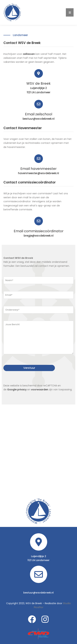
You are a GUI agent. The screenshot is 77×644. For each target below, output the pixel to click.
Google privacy (17, 390)
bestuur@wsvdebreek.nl (39, 119)
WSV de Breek (38, 83)
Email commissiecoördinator (39, 231)
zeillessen (29, 54)
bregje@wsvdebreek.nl (39, 236)
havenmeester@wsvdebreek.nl (38, 173)
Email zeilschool (39, 114)
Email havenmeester (38, 169)
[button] (70, 12)
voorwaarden (40, 390)
